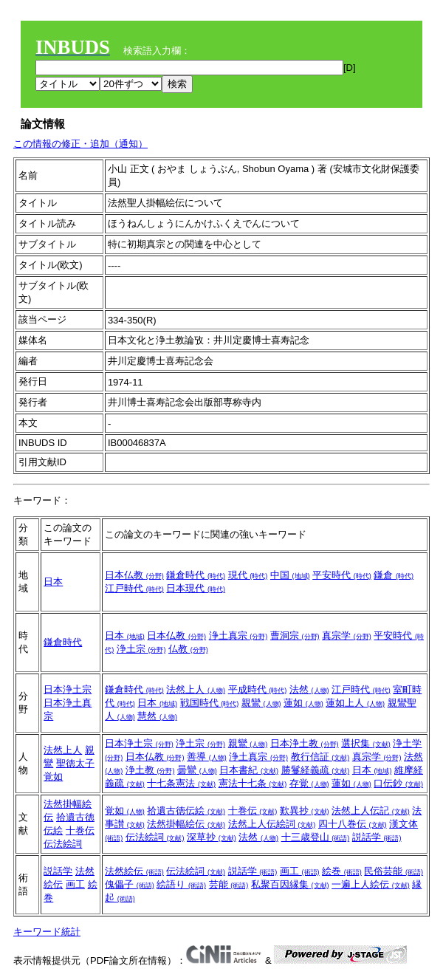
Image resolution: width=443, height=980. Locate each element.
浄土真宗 (238, 635)
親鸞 (261, 703)
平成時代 (258, 689)
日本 (53, 582)
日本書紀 (249, 770)
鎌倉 (394, 575)
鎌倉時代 (196, 575)
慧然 (157, 716)
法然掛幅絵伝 (186, 824)
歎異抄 (305, 811)
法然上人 (196, 689)
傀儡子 (130, 884)
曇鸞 (197, 770)
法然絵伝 (134, 871)
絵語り (181, 884)
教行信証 (320, 757)
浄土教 (150, 770)
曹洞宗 (295, 635)
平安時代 (342, 575)
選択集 (366, 743)
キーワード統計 (47, 932)
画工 (75, 884)
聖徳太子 (75, 763)
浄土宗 (141, 649)
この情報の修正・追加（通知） (80, 144)
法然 (309, 689)
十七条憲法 (181, 783)
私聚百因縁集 (290, 884)
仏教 (188, 649)
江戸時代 (134, 588)
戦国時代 (210, 703)
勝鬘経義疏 (316, 770)
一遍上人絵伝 (371, 884)
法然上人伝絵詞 (272, 824)
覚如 (53, 777)
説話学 (377, 837)
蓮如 (303, 703)
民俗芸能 (394, 871)
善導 (207, 757)
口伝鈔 (398, 783)
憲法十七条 (253, 783)
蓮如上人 (355, 703)
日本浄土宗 (68, 689)
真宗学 (347, 635)
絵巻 (342, 871)
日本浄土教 (305, 743)
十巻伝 (80, 830)
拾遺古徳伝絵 (186, 811)
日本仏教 (134, 575)
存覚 (309, 783)
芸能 (229, 884)
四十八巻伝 (353, 824)
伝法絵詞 (63, 844)
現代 (248, 575)
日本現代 (196, 588)
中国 (290, 575)
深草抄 (212, 837)
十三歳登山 (316, 837)
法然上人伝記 (371, 811)
